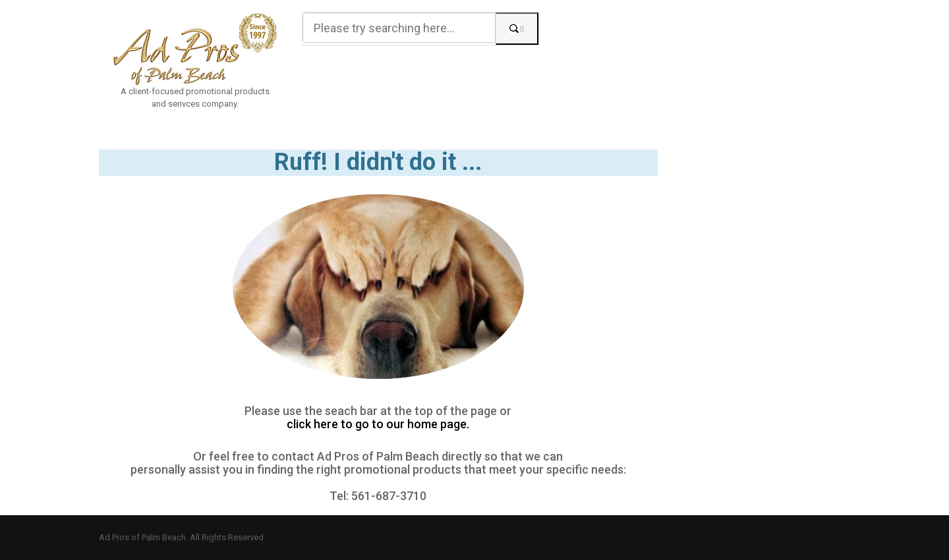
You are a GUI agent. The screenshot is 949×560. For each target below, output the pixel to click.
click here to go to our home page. (378, 424)
